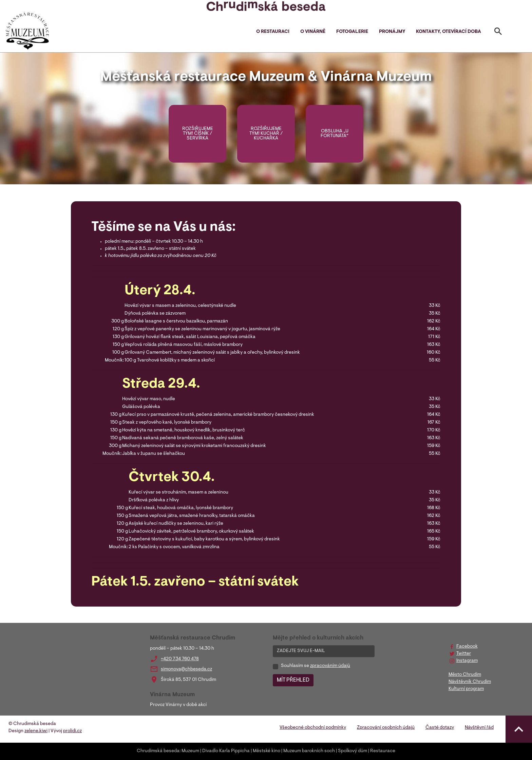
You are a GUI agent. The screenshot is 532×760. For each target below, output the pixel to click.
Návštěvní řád (479, 728)
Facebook (467, 647)
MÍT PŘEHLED (293, 680)
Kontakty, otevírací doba (449, 32)
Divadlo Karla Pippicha (226, 751)
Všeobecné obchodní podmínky (313, 728)
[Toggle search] (498, 33)
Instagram (467, 661)
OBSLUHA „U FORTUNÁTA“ (335, 134)
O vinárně (313, 32)
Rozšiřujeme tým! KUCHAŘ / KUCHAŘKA (266, 134)
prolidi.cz (72, 731)
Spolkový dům (353, 751)
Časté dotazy (440, 728)
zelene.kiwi (36, 731)
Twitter (464, 654)
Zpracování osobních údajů (386, 728)
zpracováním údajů (330, 666)
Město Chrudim (465, 675)
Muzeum (190, 751)
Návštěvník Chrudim (470, 682)
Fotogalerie (352, 32)
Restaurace (383, 751)
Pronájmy (392, 32)
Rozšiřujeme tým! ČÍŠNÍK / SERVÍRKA (198, 134)
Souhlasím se (316, 666)
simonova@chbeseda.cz (186, 669)
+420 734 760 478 (180, 659)
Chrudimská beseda (158, 751)
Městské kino (267, 751)
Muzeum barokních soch (309, 751)
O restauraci (273, 32)
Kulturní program (466, 689)
